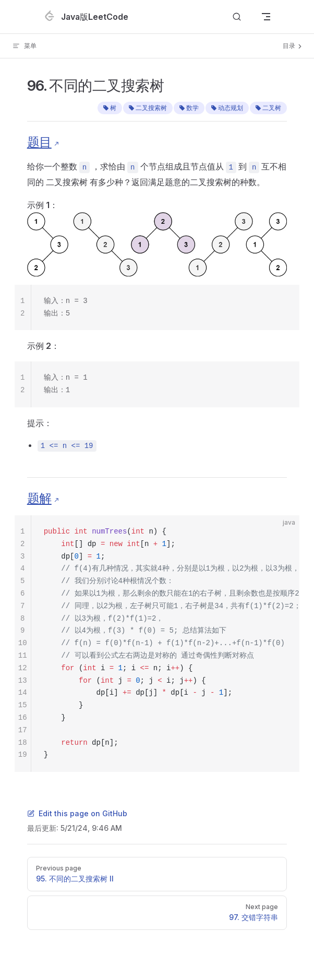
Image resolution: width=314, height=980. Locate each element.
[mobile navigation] (266, 17)
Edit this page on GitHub (77, 813)
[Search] (237, 17)
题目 (39, 142)
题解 (39, 498)
